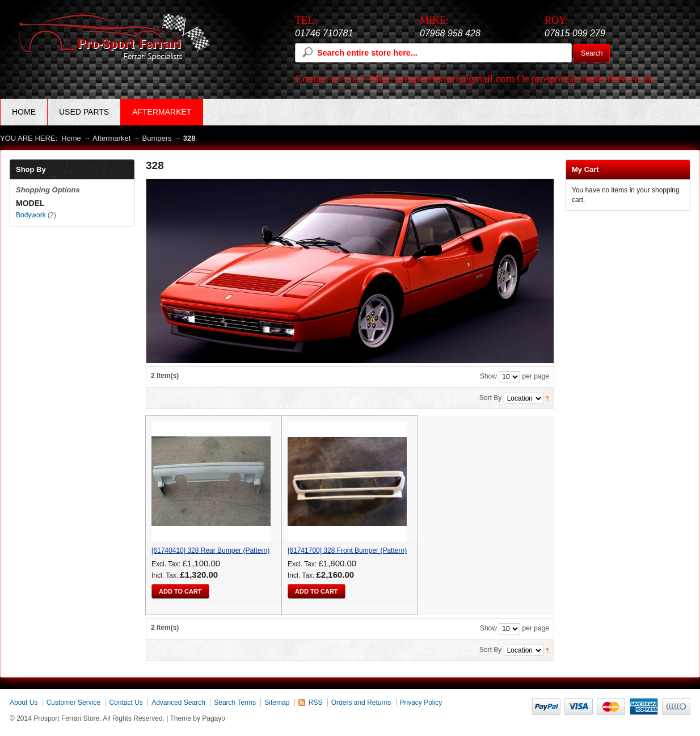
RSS (316, 703)
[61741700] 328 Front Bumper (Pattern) (347, 550)
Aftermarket (111, 138)
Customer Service (73, 703)
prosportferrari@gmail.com (455, 79)
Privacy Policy (421, 703)
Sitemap (277, 703)
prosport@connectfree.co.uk (592, 79)
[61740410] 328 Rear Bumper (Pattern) (210, 550)
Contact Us (126, 703)
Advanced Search (178, 703)
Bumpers (157, 138)
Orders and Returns (361, 703)
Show (488, 376)
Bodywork (31, 215)
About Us (24, 703)
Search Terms (235, 703)
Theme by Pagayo (198, 718)
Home (24, 112)
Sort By (490, 398)
